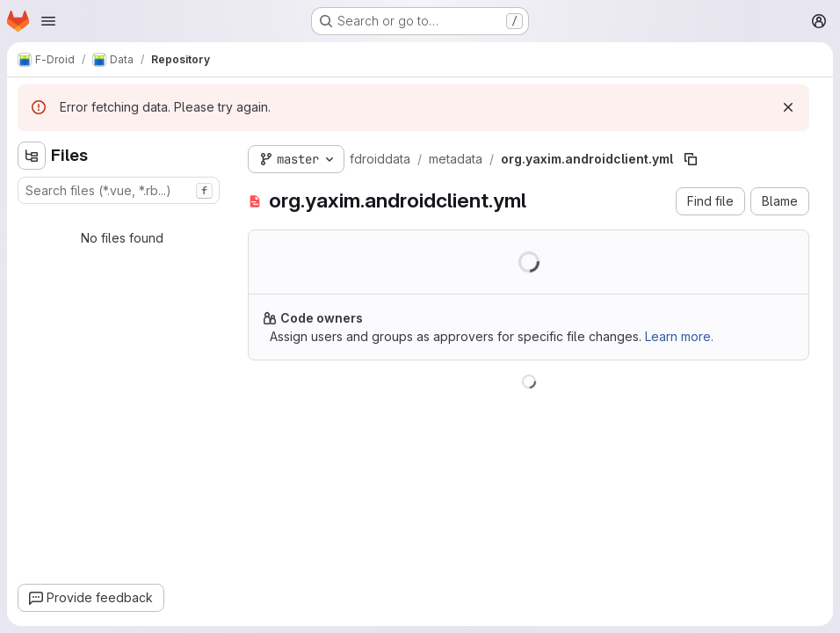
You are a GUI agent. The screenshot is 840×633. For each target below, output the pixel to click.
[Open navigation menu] (48, 21)
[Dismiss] (788, 107)
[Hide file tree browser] (32, 156)
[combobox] (119, 190)
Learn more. (679, 336)
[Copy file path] (691, 159)
